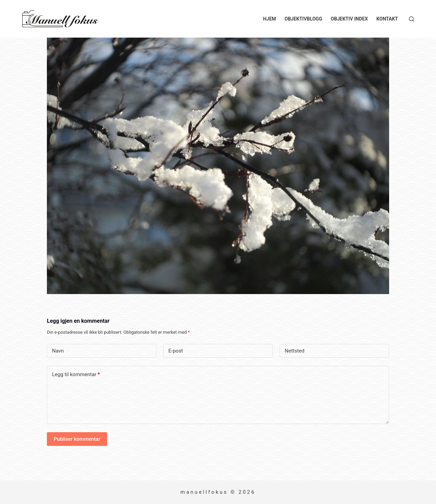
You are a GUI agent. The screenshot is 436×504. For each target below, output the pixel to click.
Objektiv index (349, 19)
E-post (176, 351)
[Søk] (412, 19)
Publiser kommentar (77, 439)
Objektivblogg (304, 19)
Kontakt (387, 19)
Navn (58, 351)
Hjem (270, 19)
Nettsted (295, 351)
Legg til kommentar (76, 375)
